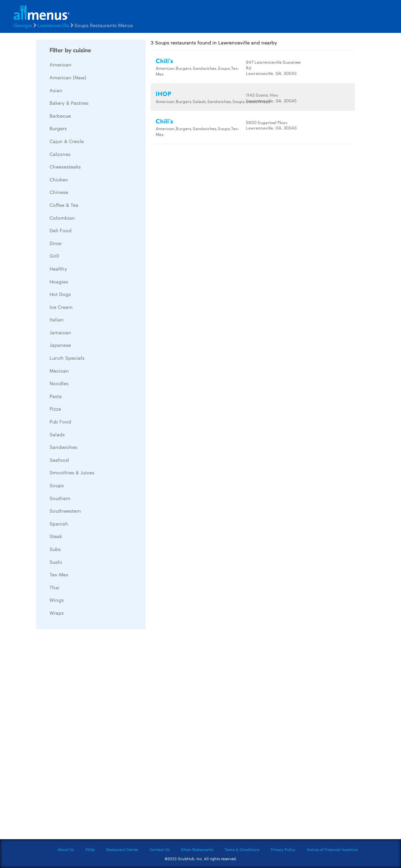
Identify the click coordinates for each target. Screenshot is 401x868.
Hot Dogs (60, 294)
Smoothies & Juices (72, 472)
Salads (57, 434)
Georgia (23, 25)
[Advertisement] (87, 736)
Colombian (62, 218)
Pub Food (60, 421)
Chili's (165, 61)
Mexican (59, 371)
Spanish (59, 524)
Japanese (60, 345)
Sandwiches (63, 447)
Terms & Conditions (242, 849)
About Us (66, 849)
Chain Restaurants (197, 849)
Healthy (58, 269)
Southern (60, 498)
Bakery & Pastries (69, 103)
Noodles (59, 383)
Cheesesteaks (65, 166)
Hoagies (59, 281)
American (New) (68, 77)
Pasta (56, 396)
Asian (56, 90)
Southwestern (65, 511)
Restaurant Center (122, 849)
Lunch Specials (67, 358)
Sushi (56, 562)
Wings (57, 600)
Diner (56, 243)
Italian (57, 319)
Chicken (59, 179)
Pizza (55, 409)
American (61, 64)
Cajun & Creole (67, 141)
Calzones (60, 154)
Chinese (59, 192)
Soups (57, 485)
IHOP (164, 94)
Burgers (58, 128)
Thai (54, 587)
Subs (55, 549)
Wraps (57, 613)
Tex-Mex (59, 574)
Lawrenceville (53, 25)
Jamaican (60, 332)
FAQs (90, 849)
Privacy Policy (283, 849)
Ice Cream (61, 307)
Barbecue (60, 116)
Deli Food (61, 230)
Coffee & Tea (64, 205)
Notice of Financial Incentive (332, 849)
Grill (54, 256)
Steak (56, 536)
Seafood (59, 460)
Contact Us (159, 849)
